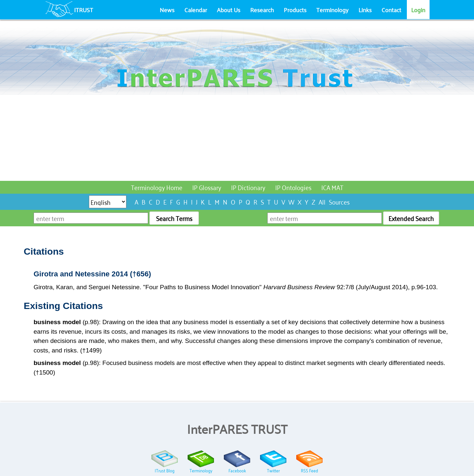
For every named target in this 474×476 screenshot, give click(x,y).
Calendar (196, 10)
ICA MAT (332, 187)
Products (295, 10)
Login (418, 10)
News (167, 10)
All (322, 201)
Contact (391, 10)
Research (262, 10)
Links (365, 10)
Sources (339, 201)
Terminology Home (157, 187)
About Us (229, 10)
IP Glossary (207, 187)
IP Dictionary (248, 187)
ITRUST (84, 10)
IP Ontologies (293, 187)
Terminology (332, 10)
